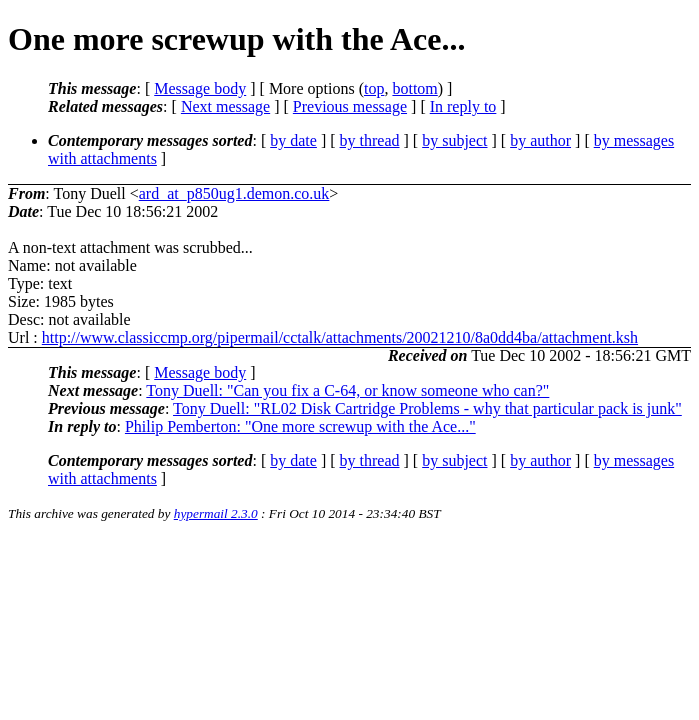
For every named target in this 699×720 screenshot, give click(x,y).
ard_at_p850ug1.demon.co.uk (234, 193)
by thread (370, 140)
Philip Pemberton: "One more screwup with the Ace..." (300, 426)
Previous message (350, 106)
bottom (414, 88)
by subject (454, 140)
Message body (200, 88)
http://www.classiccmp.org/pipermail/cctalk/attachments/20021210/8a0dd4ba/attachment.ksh (340, 337)
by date (293, 140)
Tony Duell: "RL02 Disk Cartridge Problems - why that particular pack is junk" (427, 408)
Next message (225, 106)
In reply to (463, 106)
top (374, 88)
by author (540, 140)
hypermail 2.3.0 (216, 513)
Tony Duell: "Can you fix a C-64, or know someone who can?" (347, 390)
